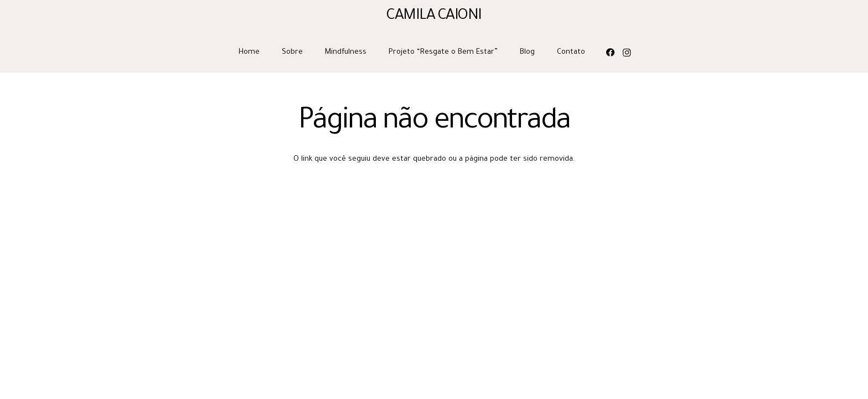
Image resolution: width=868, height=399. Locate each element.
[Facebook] (610, 53)
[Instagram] (627, 53)
